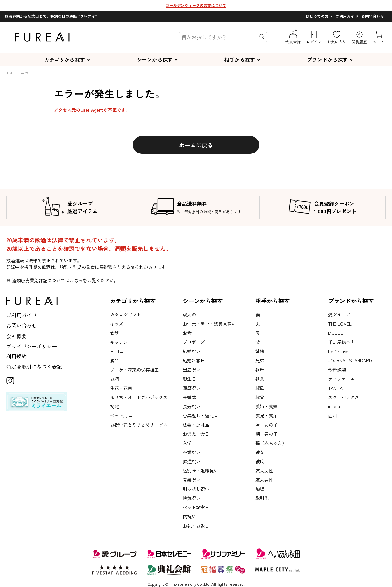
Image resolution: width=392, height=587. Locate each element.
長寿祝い (192, 406)
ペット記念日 (196, 507)
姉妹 (260, 351)
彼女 (260, 452)
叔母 (260, 388)
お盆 (187, 333)
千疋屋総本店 (341, 342)
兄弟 (260, 360)
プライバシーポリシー (32, 346)
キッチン (119, 342)
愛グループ (339, 315)
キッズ (117, 324)
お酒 (114, 379)
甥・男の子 (266, 434)
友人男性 (264, 480)
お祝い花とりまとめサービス (139, 425)
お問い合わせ (373, 16)
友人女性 (264, 471)
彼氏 (260, 461)
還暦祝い (192, 388)
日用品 (117, 351)
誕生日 (189, 379)
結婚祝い (192, 351)
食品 (114, 360)
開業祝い (192, 480)
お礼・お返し (196, 526)
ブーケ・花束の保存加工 (134, 370)
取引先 (262, 498)
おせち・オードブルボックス (139, 397)
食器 (114, 333)
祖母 (260, 370)
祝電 (114, 406)
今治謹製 (337, 370)
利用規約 (16, 356)
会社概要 (16, 336)
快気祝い (192, 498)
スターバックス (344, 397)
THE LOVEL (340, 324)
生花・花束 (121, 388)
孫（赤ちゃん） (271, 443)
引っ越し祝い (196, 489)
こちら (76, 280)
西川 (333, 415)
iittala (334, 406)
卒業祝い (192, 452)
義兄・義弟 (266, 415)
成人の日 (192, 315)
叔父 (260, 397)
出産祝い (192, 370)
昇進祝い (192, 461)
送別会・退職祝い (200, 471)
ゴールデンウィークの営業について (196, 5)
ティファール (341, 379)
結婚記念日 (194, 360)
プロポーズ (194, 342)
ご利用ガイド (347, 16)
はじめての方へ (319, 16)
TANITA (335, 388)
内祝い (189, 516)
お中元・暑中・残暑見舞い (209, 324)
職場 (260, 489)
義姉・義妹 (266, 406)
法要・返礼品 (196, 425)
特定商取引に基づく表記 (34, 366)
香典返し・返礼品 (200, 415)
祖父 (260, 379)
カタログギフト (126, 315)
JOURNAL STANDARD (350, 360)
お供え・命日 (196, 434)
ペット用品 (121, 415)
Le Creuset (339, 351)
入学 (187, 443)
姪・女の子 (266, 425)
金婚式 (189, 397)
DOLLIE (336, 333)
